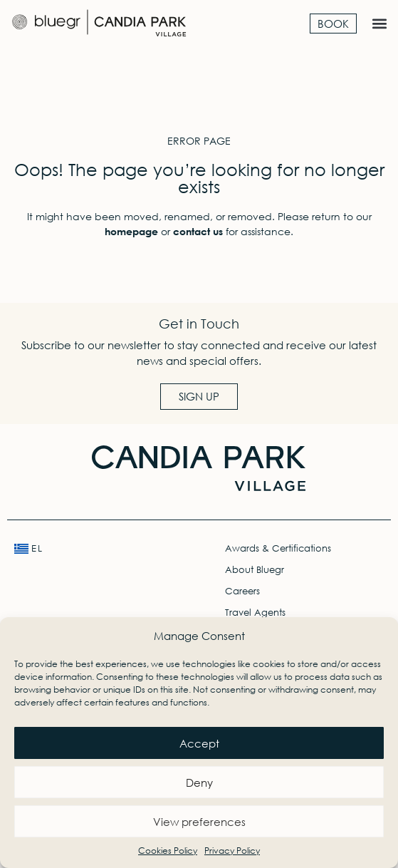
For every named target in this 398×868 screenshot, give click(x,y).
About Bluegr (255, 570)
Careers (242, 591)
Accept (199, 743)
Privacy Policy (232, 851)
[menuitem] (94, 549)
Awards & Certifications (278, 548)
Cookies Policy (168, 851)
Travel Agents (255, 613)
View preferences (199, 822)
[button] (379, 23)
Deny (199, 782)
